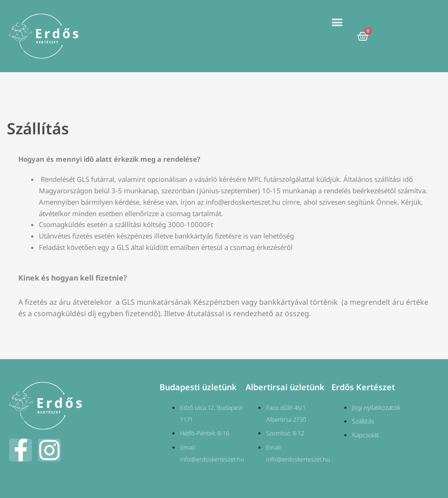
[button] (337, 22)
